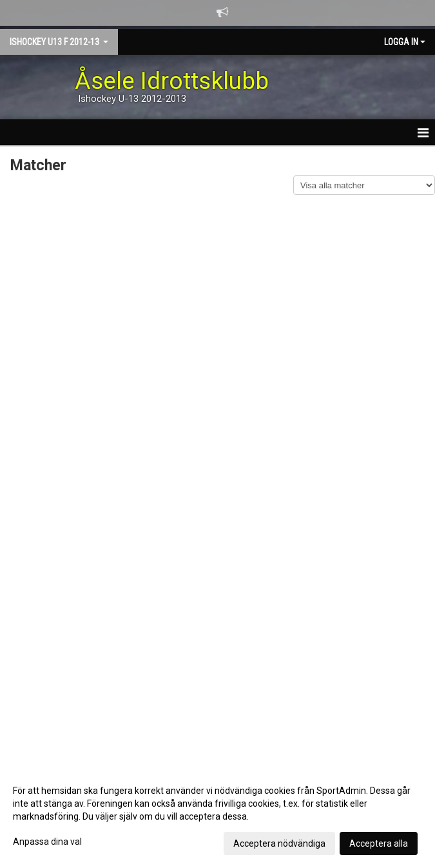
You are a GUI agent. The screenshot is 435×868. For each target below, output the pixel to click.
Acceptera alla (379, 843)
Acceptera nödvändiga (279, 843)
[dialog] (217, 816)
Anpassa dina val (47, 842)
